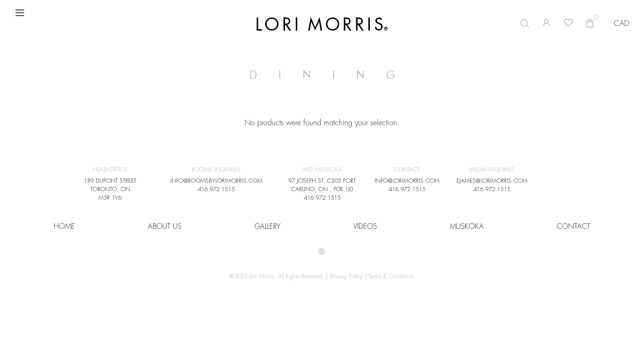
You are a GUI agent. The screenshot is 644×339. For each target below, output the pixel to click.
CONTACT (574, 227)
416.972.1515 (216, 189)
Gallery (267, 227)
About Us (165, 227)
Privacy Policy (346, 276)
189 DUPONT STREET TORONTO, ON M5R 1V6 (110, 189)
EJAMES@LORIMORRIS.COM (492, 181)
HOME (64, 227)
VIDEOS (365, 227)
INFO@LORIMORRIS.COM (407, 181)
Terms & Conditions (392, 276)
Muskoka (467, 227)
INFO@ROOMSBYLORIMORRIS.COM (216, 181)
